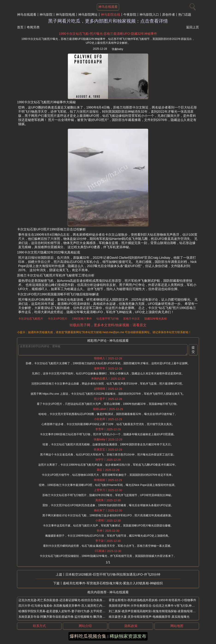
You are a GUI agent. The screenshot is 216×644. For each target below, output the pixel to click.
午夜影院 (130, 15)
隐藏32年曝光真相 (156, 319)
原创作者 (169, 15)
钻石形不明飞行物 (108, 319)
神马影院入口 (149, 15)
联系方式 (39, 626)
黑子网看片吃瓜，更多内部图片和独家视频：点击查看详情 (108, 21)
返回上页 (193, 27)
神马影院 (46, 15)
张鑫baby (117, 49)
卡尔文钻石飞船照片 (31, 319)
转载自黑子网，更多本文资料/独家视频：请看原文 (108, 325)
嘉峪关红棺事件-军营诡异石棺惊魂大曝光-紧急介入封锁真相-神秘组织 (113, 583)
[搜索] (192, 6)
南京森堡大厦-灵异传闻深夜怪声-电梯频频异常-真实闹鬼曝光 (149, 617)
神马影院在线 (111, 15)
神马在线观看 (27, 15)
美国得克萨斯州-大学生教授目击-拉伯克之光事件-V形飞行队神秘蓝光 (155, 606)
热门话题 (185, 15)
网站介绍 (85, 626)
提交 (193, 350)
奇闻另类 (33, 27)
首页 (20, 27)
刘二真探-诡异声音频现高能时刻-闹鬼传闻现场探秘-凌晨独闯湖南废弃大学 (158, 611)
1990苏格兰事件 (82, 319)
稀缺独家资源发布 (128, 636)
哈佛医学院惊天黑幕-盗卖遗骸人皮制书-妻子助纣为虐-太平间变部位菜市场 (68, 611)
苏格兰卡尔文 (131, 319)
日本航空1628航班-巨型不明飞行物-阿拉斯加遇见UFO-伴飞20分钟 (113, 574)
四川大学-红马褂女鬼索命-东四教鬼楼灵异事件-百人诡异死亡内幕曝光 (65, 606)
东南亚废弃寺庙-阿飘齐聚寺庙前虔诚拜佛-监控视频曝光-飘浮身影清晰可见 (68, 617)
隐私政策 (131, 626)
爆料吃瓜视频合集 (88, 636)
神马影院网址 (88, 15)
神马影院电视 (65, 15)
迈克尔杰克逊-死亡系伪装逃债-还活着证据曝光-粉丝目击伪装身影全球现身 (68, 600)
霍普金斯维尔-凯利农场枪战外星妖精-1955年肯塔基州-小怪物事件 (152, 600)
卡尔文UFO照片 (57, 319)
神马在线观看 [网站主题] (108, 7)
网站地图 (177, 626)
